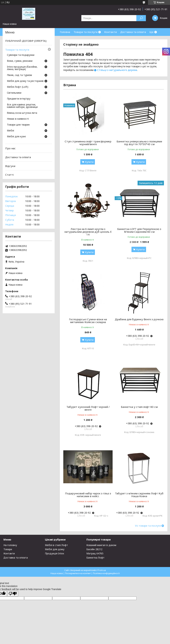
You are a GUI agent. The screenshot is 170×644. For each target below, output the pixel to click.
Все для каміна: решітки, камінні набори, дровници (22, 106)
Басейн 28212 (94, 549)
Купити (89, 162)
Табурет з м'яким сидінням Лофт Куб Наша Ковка (139, 495)
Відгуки (10, 166)
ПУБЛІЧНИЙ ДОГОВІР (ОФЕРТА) (26, 41)
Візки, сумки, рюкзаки (20, 61)
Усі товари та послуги (148, 526)
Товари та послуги (86, 32)
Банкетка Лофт (95, 558)
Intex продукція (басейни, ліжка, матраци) (22, 68)
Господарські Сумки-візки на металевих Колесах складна (88, 321)
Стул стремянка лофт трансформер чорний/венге (88, 143)
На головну (10, 545)
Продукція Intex (54, 553)
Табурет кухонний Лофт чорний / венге (88, 408)
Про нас (10, 148)
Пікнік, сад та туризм (19, 75)
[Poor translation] (13, 594)
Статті (9, 175)
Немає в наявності (18, 119)
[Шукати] (141, 18)
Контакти (110, 32)
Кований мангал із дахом (101, 545)
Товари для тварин (18, 125)
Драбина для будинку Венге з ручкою (139, 319)
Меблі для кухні (16, 137)
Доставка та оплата (133, 32)
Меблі (10, 131)
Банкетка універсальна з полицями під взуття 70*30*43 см (139, 143)
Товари (8, 549)
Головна (65, 32)
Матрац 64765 (95, 553)
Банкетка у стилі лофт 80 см (139, 407)
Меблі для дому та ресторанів (25, 81)
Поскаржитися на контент (78, 573)
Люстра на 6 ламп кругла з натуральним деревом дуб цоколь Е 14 (88, 232)
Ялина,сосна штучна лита (22, 113)
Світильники (14, 93)
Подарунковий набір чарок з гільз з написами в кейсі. (88, 495)
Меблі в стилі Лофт (56, 545)
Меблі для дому (55, 549)
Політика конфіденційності (106, 573)
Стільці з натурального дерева (117, 70)
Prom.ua (102, 570)
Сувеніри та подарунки (21, 55)
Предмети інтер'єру (19, 99)
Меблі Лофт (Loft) (18, 87)
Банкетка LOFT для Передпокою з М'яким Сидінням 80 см (139, 230)
